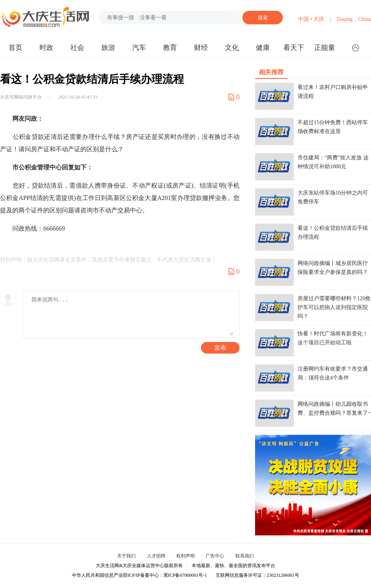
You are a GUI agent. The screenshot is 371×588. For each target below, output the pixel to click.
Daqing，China (354, 19)
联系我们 (245, 556)
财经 (201, 48)
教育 (170, 48)
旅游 (108, 48)
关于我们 (126, 556)
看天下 (294, 48)
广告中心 (215, 556)
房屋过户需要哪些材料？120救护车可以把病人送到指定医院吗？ (334, 307)
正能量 (325, 48)
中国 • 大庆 (311, 19)
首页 (15, 48)
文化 (232, 48)
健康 (263, 48)
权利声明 (185, 556)
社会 (77, 48)
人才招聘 (156, 556)
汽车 (139, 48)
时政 (46, 48)
